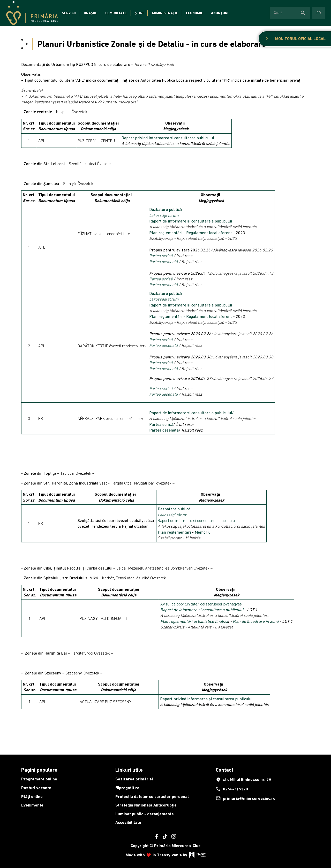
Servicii (69, 13)
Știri (139, 13)
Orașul (91, 13)
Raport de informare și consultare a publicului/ (191, 413)
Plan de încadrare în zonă (256, 621)
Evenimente (32, 805)
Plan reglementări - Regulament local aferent (191, 233)
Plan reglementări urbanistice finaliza (194, 621)
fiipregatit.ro (127, 788)
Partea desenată (163, 262)
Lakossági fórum (164, 215)
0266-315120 (232, 789)
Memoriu (203, 532)
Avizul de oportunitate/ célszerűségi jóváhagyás (201, 604)
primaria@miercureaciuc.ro (246, 798)
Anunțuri (220, 13)
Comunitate (116, 13)
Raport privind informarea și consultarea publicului (168, 138)
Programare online (39, 779)
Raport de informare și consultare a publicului (191, 221)
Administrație (165, 13)
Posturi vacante (36, 788)
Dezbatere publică (165, 209)
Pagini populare (39, 770)
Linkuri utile (129, 770)
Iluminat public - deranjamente (145, 814)
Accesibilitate (128, 822)
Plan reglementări (175, 532)
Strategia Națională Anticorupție (146, 805)
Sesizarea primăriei (134, 779)
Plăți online (32, 797)
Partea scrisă (161, 256)
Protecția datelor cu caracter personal (152, 797)
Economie (194, 13)
